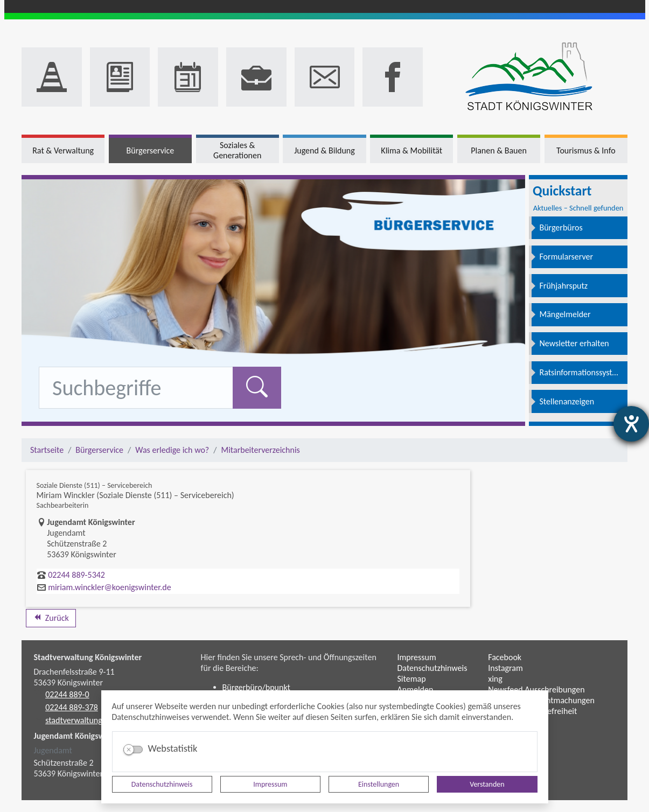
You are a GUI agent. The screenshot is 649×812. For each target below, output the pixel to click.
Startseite (47, 450)
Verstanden (487, 784)
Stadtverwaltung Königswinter (88, 657)
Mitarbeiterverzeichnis (260, 450)
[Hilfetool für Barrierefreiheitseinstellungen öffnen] (631, 424)
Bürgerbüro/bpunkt (256, 687)
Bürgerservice (99, 450)
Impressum (270, 784)
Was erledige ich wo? (172, 450)
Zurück (51, 618)
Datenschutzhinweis (162, 784)
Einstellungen (379, 784)
